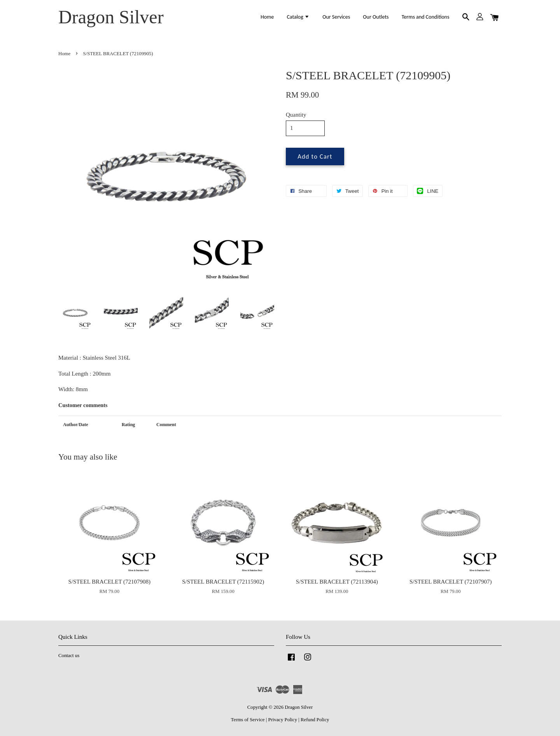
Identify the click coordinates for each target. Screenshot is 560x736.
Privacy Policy (283, 720)
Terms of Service (248, 720)
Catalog (298, 17)
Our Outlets (376, 17)
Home (267, 17)
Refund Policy (315, 720)
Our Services (336, 17)
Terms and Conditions (426, 17)
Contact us (69, 656)
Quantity (296, 115)
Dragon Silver (111, 17)
